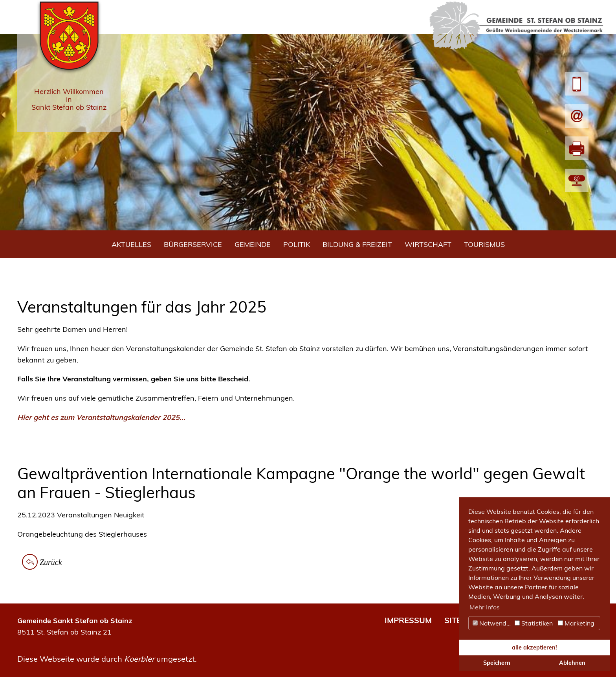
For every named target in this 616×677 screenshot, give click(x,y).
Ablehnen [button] (572, 663)
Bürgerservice (193, 244)
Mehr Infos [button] (485, 607)
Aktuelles (131, 244)
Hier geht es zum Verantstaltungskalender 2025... (101, 417)
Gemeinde (253, 244)
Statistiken (534, 623)
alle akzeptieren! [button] (534, 648)
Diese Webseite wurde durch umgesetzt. (107, 659)
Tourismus (484, 244)
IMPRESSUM (408, 620)
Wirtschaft (428, 244)
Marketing (576, 623)
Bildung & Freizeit (357, 244)
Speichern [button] (497, 663)
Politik (297, 244)
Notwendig (492, 623)
